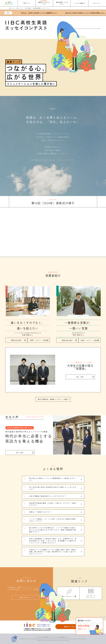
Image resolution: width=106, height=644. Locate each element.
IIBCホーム (12, 8)
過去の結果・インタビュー (62, 3)
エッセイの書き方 (79, 3)
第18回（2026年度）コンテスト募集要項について (40, 13)
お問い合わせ (97, 3)
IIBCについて (20, 8)
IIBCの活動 (28, 8)
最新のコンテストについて (44, 2)
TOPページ (27, 3)
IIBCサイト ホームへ (71, 627)
